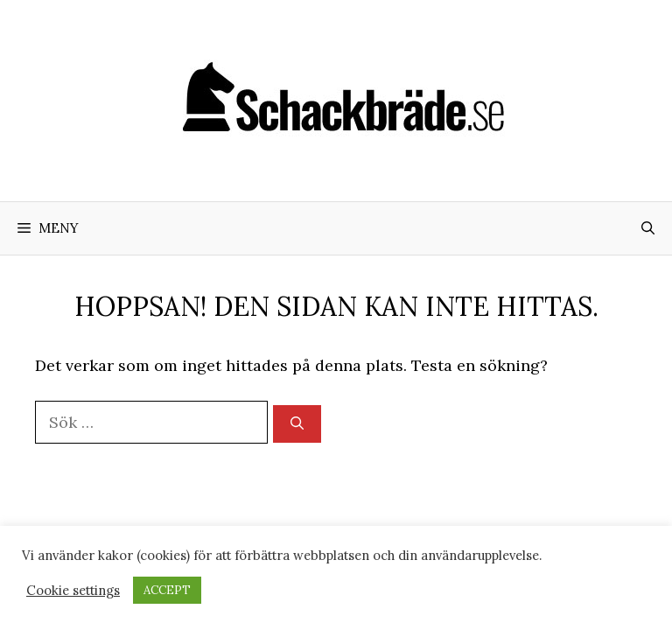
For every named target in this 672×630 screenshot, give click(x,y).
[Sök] (297, 424)
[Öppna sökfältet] (648, 228)
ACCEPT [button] (167, 590)
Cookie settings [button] (73, 591)
